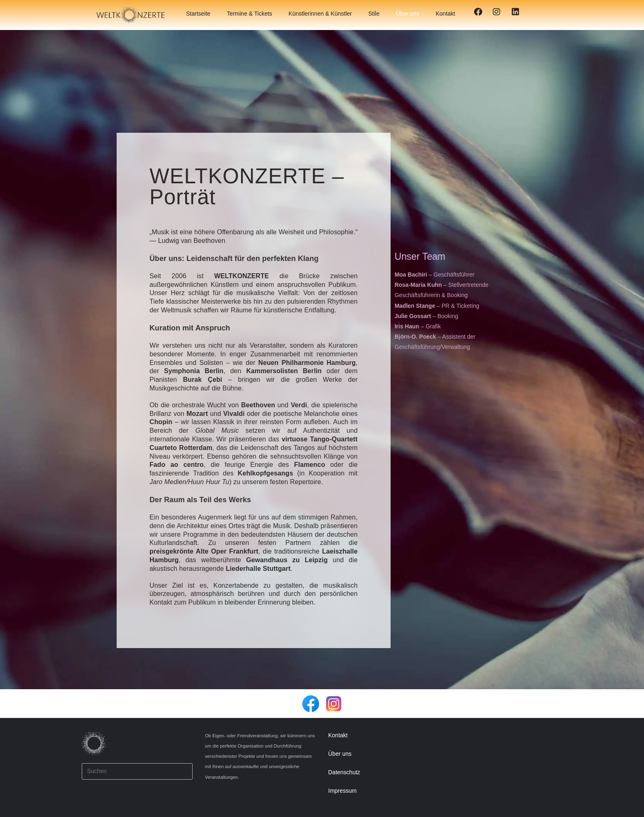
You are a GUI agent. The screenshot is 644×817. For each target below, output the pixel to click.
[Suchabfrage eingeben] (137, 771)
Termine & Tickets (249, 14)
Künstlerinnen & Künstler (320, 14)
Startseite (198, 14)
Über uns (408, 14)
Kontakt (445, 14)
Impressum (342, 791)
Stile (374, 14)
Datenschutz (344, 772)
